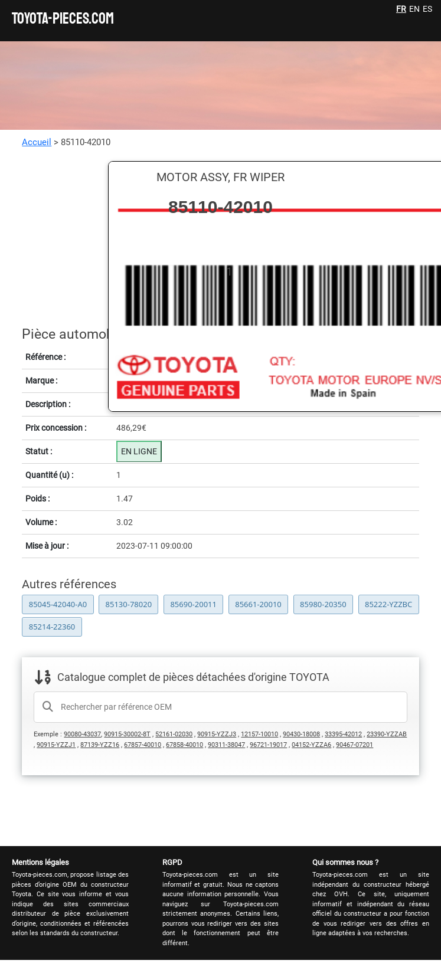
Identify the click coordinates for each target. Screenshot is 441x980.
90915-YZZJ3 (217, 734)
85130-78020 (129, 604)
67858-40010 (184, 745)
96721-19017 (268, 745)
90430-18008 (301, 734)
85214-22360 (52, 627)
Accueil (37, 142)
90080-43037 (82, 734)
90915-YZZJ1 (56, 745)
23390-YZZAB (387, 734)
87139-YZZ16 (100, 745)
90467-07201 (355, 745)
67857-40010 (143, 745)
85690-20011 (193, 604)
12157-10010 (259, 734)
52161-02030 (174, 734)
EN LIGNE (139, 451)
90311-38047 (226, 745)
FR (401, 9)
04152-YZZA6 (311, 745)
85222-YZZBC (388, 604)
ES (427, 9)
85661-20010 (258, 604)
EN (414, 9)
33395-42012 (343, 734)
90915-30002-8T (127, 734)
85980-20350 (323, 604)
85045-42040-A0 (58, 604)
